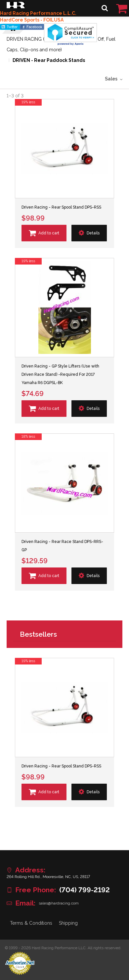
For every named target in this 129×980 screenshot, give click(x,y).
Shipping (68, 923)
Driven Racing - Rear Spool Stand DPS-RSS (61, 207)
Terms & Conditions (31, 923)
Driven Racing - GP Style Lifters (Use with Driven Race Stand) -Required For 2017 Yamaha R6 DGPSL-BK (60, 374)
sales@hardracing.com (59, 903)
